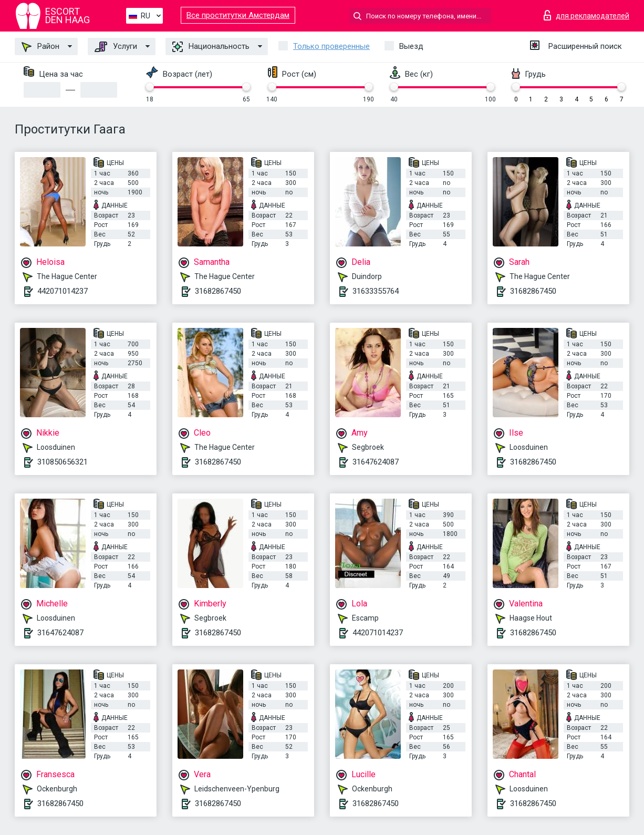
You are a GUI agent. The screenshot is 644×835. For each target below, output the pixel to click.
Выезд (411, 46)
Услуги (116, 47)
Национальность (211, 47)
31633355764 (376, 291)
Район (40, 47)
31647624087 (376, 462)
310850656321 (63, 462)
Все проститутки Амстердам (238, 15)
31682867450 (218, 291)
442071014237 (63, 291)
